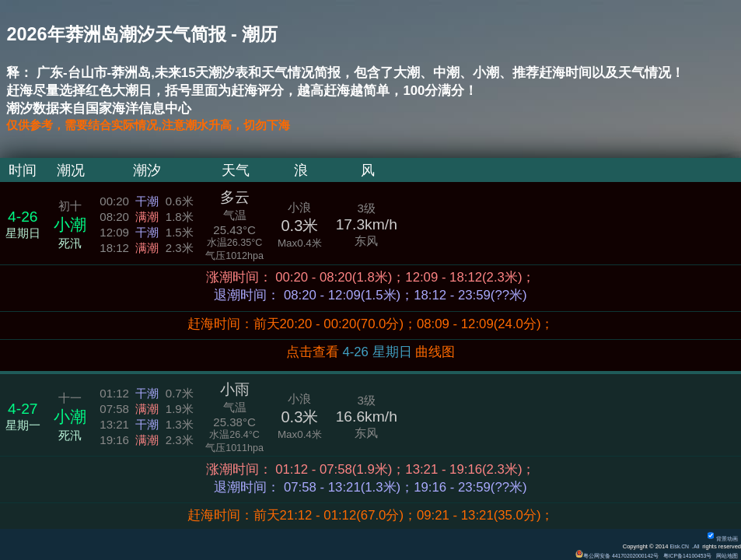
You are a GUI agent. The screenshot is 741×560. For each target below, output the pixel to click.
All (696, 546)
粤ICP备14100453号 (681, 556)
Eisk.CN (677, 546)
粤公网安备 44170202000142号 (604, 556)
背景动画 (720, 539)
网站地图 (725, 556)
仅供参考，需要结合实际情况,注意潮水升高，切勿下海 (167, 126)
